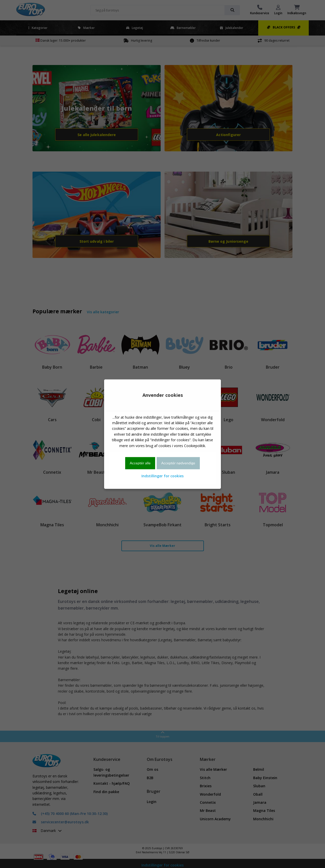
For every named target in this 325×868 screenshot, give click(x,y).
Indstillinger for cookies (162, 476)
